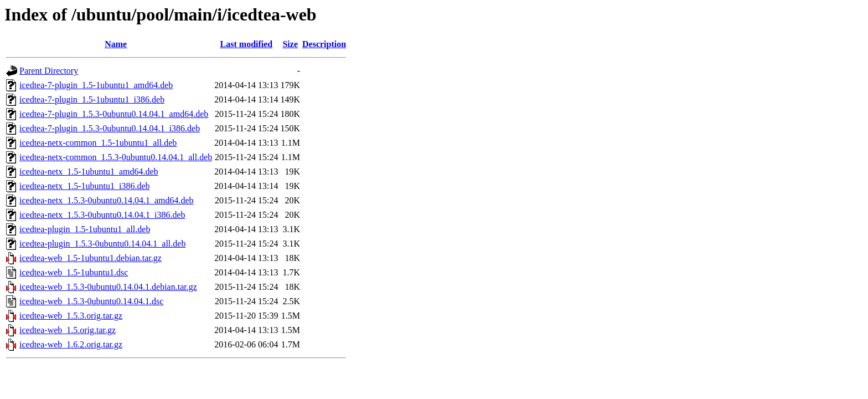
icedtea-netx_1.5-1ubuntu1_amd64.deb (89, 172)
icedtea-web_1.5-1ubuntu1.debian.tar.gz (91, 258)
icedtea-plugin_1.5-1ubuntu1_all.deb (85, 229)
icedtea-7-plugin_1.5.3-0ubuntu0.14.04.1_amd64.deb (114, 114)
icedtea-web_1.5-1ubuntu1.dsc (74, 272)
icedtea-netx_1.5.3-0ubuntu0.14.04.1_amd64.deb (107, 200)
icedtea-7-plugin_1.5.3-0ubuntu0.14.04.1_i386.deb (110, 128)
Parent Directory (49, 71)
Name (116, 44)
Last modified (247, 44)
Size (290, 44)
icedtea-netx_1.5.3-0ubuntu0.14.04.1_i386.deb (102, 215)
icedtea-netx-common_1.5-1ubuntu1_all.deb (98, 143)
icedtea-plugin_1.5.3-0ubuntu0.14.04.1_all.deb (102, 244)
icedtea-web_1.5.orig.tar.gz (68, 330)
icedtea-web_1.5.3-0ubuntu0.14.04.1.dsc (91, 301)
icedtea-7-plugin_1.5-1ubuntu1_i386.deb (92, 99)
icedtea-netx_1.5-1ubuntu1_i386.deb (85, 186)
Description (324, 44)
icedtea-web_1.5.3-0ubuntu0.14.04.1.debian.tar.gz (108, 287)
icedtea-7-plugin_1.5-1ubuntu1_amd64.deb (96, 85)
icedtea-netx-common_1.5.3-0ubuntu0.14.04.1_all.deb (116, 157)
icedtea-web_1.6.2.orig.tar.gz (71, 344)
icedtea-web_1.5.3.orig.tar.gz (71, 316)
